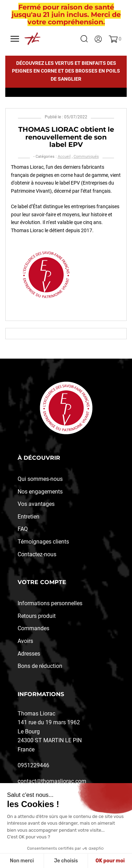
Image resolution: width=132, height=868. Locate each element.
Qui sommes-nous (40, 479)
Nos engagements (40, 492)
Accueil (64, 157)
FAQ (23, 529)
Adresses (29, 654)
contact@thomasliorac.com (52, 781)
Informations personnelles (50, 603)
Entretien (29, 517)
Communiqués (86, 157)
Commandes (33, 628)
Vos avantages (36, 504)
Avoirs (25, 641)
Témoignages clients (43, 542)
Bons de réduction (40, 666)
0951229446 (33, 765)
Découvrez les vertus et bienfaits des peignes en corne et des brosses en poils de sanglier (66, 71)
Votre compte (42, 582)
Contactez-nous (37, 554)
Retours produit (37, 616)
